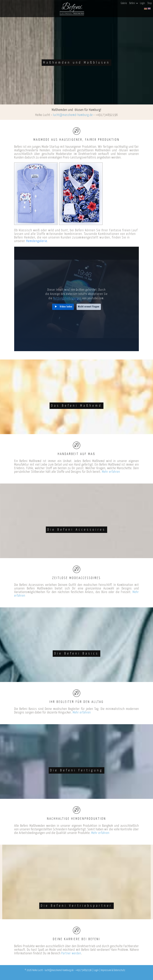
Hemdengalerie (37, 241)
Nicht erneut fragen (89, 307)
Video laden (66, 307)
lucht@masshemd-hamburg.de (73, 115)
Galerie (124, 3)
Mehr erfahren (111, 472)
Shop (150, 3)
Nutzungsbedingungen (67, 298)
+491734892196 (107, 115)
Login (142, 3)
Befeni (134, 3)
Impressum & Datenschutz (113, 970)
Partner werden (71, 953)
